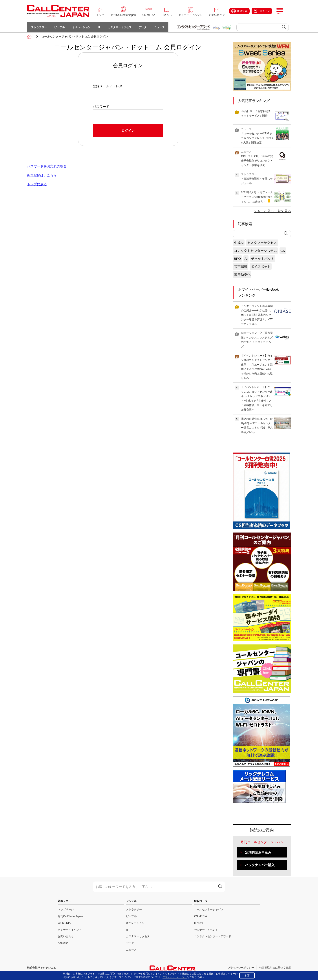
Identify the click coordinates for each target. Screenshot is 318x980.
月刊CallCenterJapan (123, 15)
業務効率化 (242, 275)
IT (101, 28)
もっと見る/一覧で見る (274, 212)
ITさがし (167, 15)
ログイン (262, 11)
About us (63, 944)
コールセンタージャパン (209, 910)
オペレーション (83, 28)
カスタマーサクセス (122, 28)
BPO (238, 259)
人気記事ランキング (254, 101)
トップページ (66, 910)
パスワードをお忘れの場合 (47, 167)
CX (283, 251)
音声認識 (241, 267)
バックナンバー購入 (260, 866)
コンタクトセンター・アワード (213, 937)
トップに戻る (37, 185)
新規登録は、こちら (42, 176)
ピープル (60, 28)
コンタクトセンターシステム (255, 251)
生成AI (239, 243)
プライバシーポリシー (241, 969)
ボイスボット (261, 267)
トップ (100, 15)
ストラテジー (39, 28)
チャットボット (263, 259)
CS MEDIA (149, 15)
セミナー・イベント (190, 15)
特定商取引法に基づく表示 (275, 969)
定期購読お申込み (258, 853)
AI (246, 259)
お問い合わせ (217, 15)
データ (146, 28)
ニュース (163, 28)
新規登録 (239, 11)
